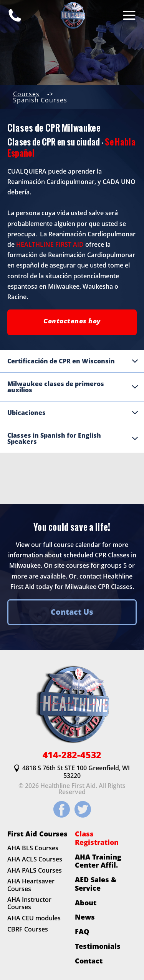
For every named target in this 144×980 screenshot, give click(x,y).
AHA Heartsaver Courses (31, 885)
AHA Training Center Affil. (98, 861)
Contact (89, 961)
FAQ (82, 932)
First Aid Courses (37, 834)
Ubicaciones (73, 413)
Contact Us (72, 612)
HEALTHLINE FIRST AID (50, 244)
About (86, 903)
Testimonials (98, 946)
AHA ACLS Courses (35, 859)
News (85, 917)
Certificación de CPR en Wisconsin (73, 361)
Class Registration (97, 838)
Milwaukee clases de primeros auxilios (73, 387)
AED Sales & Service (96, 884)
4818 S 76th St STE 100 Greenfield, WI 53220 (72, 772)
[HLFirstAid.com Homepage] (72, 15)
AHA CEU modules (34, 918)
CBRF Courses (28, 929)
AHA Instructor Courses (29, 904)
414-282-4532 (72, 755)
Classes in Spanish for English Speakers (73, 438)
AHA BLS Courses (33, 848)
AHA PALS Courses (35, 870)
